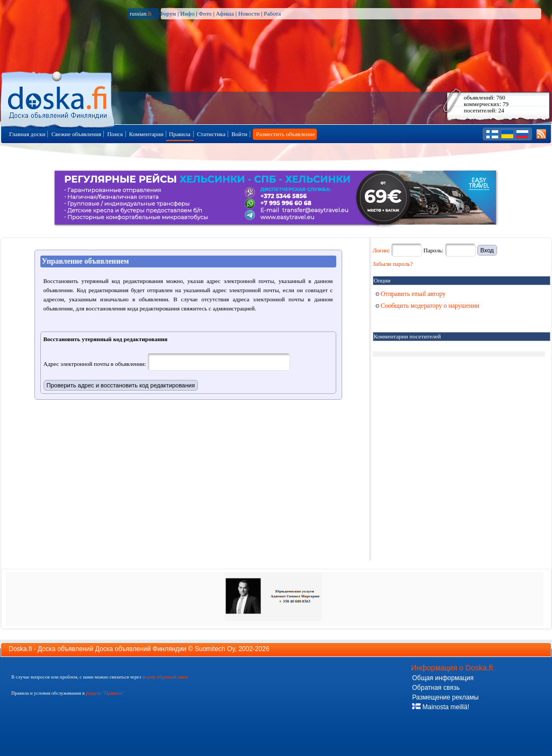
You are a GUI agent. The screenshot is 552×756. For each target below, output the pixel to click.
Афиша (225, 13)
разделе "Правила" (105, 693)
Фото (205, 13)
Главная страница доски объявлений (58, 98)
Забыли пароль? (393, 264)
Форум (167, 13)
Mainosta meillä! (441, 707)
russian (141, 13)
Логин (381, 250)
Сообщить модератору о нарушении (428, 306)
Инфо (187, 13)
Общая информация (443, 678)
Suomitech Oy (215, 649)
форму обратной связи (165, 677)
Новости (249, 13)
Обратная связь (436, 688)
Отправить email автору (411, 294)
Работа (272, 13)
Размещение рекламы (445, 697)
